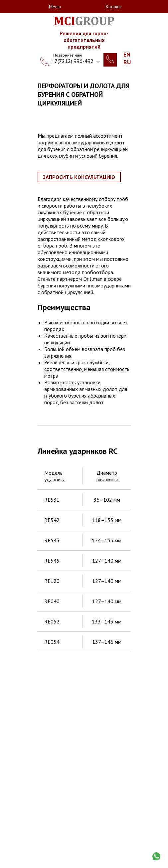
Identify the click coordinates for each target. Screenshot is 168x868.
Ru (127, 62)
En (127, 54)
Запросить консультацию (79, 177)
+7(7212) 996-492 (73, 61)
